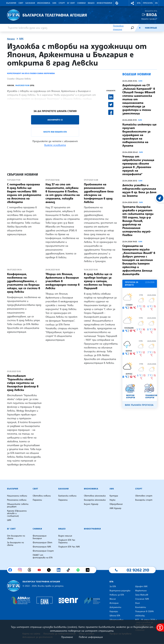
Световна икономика (95, 496)
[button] (117, 3)
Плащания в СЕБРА (144, 611)
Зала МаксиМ (142, 595)
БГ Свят (71, 3)
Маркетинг (141, 591)
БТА (139, 3)
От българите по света (16, 537)
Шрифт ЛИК (141, 586)
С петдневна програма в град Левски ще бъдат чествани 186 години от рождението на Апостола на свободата (24, 193)
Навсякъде (151, 28)
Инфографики (104, 3)
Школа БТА (115, 616)
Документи (115, 607)
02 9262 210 (138, 570)
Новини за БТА (117, 595)
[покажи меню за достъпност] (160, 627)
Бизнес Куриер (91, 504)
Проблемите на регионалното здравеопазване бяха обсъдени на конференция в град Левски (99, 193)
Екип (137, 603)
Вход (152, 15)
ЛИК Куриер (115, 508)
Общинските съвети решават (18, 505)
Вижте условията (55, 145)
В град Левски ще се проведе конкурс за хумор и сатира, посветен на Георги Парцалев (98, 281)
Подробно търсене (118, 28)
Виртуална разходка (120, 591)
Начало (11, 39)
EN (156, 3)
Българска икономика (95, 500)
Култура (114, 496)
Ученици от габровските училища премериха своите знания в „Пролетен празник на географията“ (138, 165)
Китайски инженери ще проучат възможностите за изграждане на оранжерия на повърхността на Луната (139, 135)
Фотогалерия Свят (42, 543)
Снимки (81, 3)
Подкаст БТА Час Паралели (67, 541)
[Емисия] (140, 28)
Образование (116, 504)
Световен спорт (144, 496)
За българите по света (15, 544)
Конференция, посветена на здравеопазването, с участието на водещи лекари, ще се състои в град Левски (24, 283)
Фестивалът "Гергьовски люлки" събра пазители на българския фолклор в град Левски (23, 383)
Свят (21, 3)
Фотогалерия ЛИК (42, 547)
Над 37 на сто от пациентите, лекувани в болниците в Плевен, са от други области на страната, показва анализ (63, 193)
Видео (91, 3)
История (114, 603)
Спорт (62, 3)
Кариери (114, 611)
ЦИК (9, 520)
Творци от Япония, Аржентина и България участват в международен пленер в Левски (63, 281)
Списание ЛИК (142, 599)
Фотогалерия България (40, 537)
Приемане (67, 637)
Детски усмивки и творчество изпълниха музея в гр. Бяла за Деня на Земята (139, 190)
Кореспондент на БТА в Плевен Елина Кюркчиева (31, 73)
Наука (112, 500)
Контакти (141, 607)
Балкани (30, 3)
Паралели (37, 500)
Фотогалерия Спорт (43, 551)
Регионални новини (17, 500)
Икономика (44, 3)
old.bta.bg (140, 616)
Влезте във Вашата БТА (55, 132)
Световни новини (42, 496)
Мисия (113, 599)
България (11, 3)
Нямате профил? (149, 19)
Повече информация (91, 637)
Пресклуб (148, 3)
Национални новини (17, 496)
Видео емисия (65, 536)
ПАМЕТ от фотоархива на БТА (43, 556)
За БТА (113, 586)
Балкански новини (67, 496)
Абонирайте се (55, 120)
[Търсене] (132, 28)
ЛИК (54, 3)
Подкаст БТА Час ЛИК (69, 547)
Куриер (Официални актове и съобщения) (17, 513)
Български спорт (144, 500)
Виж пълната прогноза (139, 405)
